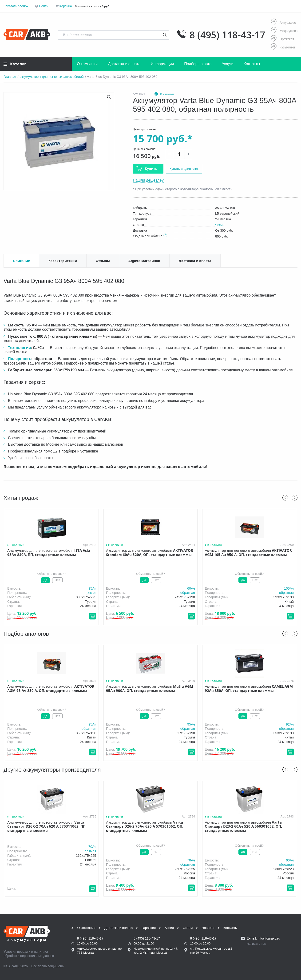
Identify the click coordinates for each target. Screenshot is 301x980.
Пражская (282, 39)
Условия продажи (17, 952)
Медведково (284, 31)
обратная (188, 593)
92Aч (290, 724)
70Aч (92, 847)
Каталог (15, 64)
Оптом (188, 928)
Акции (169, 928)
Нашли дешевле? (148, 180)
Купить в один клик (184, 169)
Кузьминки (283, 47)
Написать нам (257, 944)
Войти (44, 6)
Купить (151, 169)
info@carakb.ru (269, 938)
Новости (208, 928)
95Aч (92, 588)
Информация (162, 64)
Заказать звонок (16, 6)
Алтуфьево (283, 22)
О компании (87, 64)
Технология (19, 348)
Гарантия (149, 928)
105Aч (289, 588)
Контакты (252, 64)
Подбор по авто (198, 64)
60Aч (191, 588)
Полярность (20, 359)
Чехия (220, 225)
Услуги (228, 64)
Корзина (65, 6)
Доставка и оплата (124, 64)
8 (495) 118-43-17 (227, 35)
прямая (90, 593)
